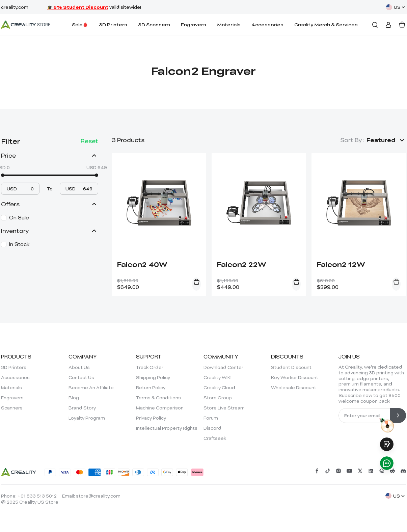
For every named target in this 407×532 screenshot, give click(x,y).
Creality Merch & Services (326, 24)
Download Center (223, 367)
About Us (79, 367)
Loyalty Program (87, 418)
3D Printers (113, 24)
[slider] (3, 175)
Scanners (12, 408)
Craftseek (215, 438)
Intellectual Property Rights (167, 428)
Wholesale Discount (294, 388)
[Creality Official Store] (26, 25)
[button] (386, 140)
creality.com (15, 7)
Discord (212, 428)
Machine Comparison (160, 408)
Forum (211, 418)
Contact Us (81, 377)
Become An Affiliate (91, 388)
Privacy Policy (151, 418)
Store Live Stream (224, 408)
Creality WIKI (218, 377)
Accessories (267, 24)
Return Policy (151, 388)
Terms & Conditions (158, 398)
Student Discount (291, 367)
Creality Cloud (219, 388)
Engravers (194, 24)
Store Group (218, 398)
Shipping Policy (153, 377)
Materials (229, 24)
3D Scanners (154, 24)
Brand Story (82, 408)
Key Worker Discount (295, 377)
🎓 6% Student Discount (78, 7)
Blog (74, 398)
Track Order (150, 367)
